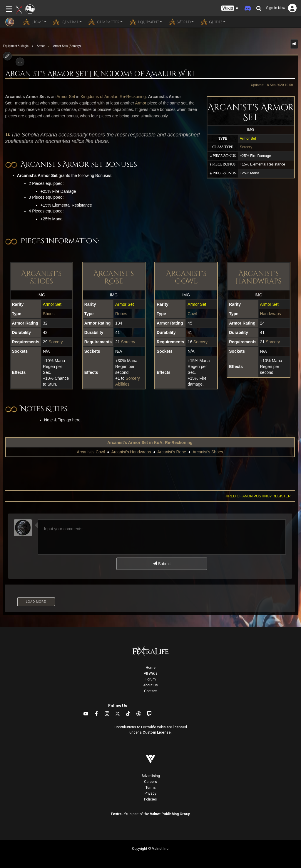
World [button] (181, 22)
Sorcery (246, 147)
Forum (151, 679)
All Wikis (151, 673)
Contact (150, 691)
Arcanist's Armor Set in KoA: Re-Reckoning (150, 443)
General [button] (67, 22)
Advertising (151, 776)
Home (151, 668)
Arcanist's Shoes (41, 278)
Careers (150, 782)
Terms (151, 788)
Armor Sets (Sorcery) (67, 46)
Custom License (157, 732)
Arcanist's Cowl (186, 278)
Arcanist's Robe (114, 278)
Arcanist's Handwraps (258, 278)
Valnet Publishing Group (170, 814)
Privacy (150, 793)
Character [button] (105, 22)
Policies (150, 799)
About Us (150, 685)
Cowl (192, 314)
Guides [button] (213, 22)
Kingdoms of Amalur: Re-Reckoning (113, 97)
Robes (121, 314)
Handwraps (271, 314)
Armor (41, 46)
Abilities (122, 384)
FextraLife (119, 814)
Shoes (49, 314)
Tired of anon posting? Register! (258, 496)
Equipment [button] (145, 22)
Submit (162, 564)
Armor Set (248, 139)
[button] (230, 8)
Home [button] (35, 22)
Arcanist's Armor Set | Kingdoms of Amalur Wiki (100, 74)
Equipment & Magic (16, 46)
